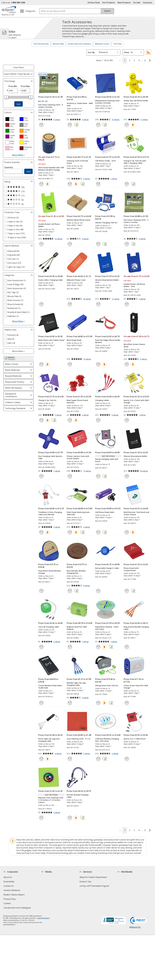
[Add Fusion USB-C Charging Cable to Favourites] (41, 304)
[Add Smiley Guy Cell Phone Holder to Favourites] (127, 125)
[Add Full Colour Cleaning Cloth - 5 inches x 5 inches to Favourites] (127, 244)
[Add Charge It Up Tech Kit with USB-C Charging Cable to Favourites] (127, 184)
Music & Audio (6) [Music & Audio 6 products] (15, 304)
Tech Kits (118, 44)
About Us (8, 877)
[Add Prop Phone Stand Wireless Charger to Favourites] (41, 591)
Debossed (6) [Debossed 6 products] (13, 251)
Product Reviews (49, 895)
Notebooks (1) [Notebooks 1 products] (14, 308)
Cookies (7, 904)
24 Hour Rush (94, 3)
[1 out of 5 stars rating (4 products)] (18, 204)
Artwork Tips (85, 882)
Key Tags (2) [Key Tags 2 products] (13, 292)
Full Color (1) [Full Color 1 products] (13, 259)
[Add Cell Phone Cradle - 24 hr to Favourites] (98, 184)
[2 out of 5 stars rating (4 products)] (18, 200)
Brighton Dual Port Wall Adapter (77, 628)
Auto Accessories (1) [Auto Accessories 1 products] (16, 280)
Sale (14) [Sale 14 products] (11, 343)
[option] (12, 119)
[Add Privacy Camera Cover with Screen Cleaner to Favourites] (70, 476)
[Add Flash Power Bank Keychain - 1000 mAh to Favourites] (70, 532)
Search (107, 11)
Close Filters (19, 67)
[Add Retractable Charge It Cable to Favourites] (98, 591)
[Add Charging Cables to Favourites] (98, 420)
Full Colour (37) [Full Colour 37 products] (14, 263)
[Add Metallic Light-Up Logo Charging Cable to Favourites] (70, 703)
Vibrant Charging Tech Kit (106, 223)
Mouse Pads (58, 44)
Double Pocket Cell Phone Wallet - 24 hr (134, 285)
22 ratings (59, 239)
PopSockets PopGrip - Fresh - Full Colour (107, 628)
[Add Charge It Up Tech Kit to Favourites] (41, 420)
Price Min (13, 86)
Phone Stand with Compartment (131, 569)
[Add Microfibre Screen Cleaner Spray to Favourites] (127, 364)
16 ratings (116, 120)
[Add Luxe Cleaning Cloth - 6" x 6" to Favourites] (70, 759)
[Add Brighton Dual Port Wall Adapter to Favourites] (70, 647)
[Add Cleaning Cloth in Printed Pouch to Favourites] (70, 184)
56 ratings (144, 471)
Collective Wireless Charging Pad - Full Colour (107, 740)
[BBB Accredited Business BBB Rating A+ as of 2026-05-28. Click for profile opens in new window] (113, 921)
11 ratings (144, 120)
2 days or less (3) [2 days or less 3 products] (15, 222)
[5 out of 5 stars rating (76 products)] (18, 187)
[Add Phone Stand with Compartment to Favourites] (127, 591)
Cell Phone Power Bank (105, 512)
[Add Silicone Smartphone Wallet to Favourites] (127, 476)
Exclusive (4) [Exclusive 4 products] (13, 335)
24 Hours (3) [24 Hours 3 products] (13, 218)
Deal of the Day (124, 896)
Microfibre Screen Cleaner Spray (134, 345)
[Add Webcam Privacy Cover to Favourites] (70, 304)
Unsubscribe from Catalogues (17, 908)
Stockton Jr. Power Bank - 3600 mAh (80, 104)
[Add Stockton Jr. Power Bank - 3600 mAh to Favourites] (70, 125)
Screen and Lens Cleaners (79, 44)
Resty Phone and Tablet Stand (51, 340)
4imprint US (123, 877)
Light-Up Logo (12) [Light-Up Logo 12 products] (16, 267)
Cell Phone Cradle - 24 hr (105, 161)
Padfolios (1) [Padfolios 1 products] (13, 316)
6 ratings (57, 120)
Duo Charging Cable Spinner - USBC (51, 457)
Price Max (25, 86)
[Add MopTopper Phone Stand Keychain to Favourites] (70, 420)
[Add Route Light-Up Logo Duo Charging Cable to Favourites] (41, 759)
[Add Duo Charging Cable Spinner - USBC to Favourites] (41, 476)
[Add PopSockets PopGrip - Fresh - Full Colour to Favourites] (98, 647)
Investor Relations (12, 891)
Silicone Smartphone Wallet (135, 456)
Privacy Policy (10, 899)
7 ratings (87, 754)
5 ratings (58, 415)
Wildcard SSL (135, 928)
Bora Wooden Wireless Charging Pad (76, 572)
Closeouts (147, 3)
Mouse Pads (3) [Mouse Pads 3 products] (14, 296)
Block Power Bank (74, 340)
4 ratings (142, 299)
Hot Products (109, 3)
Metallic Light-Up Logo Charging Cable (76, 684)
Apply (19, 104)
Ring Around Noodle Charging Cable (136, 628)
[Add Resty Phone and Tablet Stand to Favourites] (41, 364)
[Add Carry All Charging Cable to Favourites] (41, 647)
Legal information (43, 918)
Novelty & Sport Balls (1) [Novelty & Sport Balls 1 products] (18, 312)
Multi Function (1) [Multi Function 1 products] (15, 300)
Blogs (44, 882)
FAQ (43, 886)
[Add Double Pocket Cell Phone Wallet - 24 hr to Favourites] (127, 304)
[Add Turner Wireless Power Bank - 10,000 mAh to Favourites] (41, 703)
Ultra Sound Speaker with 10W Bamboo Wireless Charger (51, 169)
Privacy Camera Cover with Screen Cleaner (78, 457)
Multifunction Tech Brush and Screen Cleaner (136, 513)
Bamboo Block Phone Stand (78, 220)
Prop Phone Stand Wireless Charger (50, 572)
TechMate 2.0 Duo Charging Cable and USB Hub (50, 513)
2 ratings (86, 239)
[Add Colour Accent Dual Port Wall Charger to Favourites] (127, 703)
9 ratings (87, 179)
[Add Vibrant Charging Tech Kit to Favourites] (98, 244)
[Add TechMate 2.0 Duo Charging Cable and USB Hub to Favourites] (41, 532)
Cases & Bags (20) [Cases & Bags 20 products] (15, 284)
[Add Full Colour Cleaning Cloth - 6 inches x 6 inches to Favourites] (41, 125)
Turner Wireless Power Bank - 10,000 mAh (51, 687)
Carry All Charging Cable (49, 627)
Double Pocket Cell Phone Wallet (49, 225)
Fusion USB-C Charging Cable (50, 280)
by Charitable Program (94, 886)
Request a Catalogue (51, 899)
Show (127, 52)
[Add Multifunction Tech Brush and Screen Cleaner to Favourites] (127, 532)
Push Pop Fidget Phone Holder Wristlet (108, 341)
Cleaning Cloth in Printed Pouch (77, 162)
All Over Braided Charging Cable (78, 796)
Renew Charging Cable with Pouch (107, 460)
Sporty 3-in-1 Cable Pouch (135, 739)
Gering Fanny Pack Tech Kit (107, 685)
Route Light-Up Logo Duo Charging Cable (49, 740)
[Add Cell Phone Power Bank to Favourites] (98, 532)
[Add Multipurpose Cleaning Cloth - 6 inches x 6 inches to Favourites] (98, 125)
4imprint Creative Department (93, 877)
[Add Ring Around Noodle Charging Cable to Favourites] (127, 647)
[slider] (6, 97)
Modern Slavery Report (14, 895)
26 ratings (87, 299)
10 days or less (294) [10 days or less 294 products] (17, 237)
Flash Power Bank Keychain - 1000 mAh (79, 513)
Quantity (9, 167)
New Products (124, 3)
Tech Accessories (41, 44)
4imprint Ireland (125, 890)
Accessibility (9, 882)
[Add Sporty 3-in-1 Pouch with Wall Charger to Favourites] (127, 420)
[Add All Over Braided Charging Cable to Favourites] (70, 818)
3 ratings (86, 120)
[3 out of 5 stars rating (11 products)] (18, 195)
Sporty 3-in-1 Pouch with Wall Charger (136, 401)
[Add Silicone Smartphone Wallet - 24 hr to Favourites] (98, 304)
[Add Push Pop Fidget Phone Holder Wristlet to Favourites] (98, 364)
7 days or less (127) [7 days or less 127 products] (16, 233)
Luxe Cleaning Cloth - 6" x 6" (79, 739)
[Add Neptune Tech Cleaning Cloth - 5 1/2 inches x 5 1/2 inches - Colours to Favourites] (41, 818)
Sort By (91, 52)
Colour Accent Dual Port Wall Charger (136, 687)
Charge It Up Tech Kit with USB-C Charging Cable (135, 162)
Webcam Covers (102, 44)
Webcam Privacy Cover (76, 280)
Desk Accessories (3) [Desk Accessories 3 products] (17, 288)
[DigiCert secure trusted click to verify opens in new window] (139, 921)
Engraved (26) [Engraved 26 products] (14, 255)
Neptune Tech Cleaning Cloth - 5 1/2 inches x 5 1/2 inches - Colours (51, 800)
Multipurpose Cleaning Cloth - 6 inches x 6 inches (108, 102)
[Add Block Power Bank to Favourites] (70, 364)
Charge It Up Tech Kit (47, 400)
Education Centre (49, 877)
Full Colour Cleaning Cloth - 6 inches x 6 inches (51, 106)
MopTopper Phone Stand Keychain (77, 401)
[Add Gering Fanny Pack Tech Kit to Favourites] (98, 703)
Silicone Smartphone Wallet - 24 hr (108, 281)
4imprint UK (123, 886)
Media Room (47, 890)
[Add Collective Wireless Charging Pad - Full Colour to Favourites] (98, 759)
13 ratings (87, 359)
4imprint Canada (125, 882)
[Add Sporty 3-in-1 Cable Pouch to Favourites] (127, 759)
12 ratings (116, 299)
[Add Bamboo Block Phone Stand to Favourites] (70, 244)
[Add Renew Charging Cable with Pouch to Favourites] (98, 476)
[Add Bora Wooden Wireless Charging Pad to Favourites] (70, 591)
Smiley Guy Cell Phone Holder (136, 101)
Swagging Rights (50, 903)
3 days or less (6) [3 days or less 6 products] (15, 226)
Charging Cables (102, 400)
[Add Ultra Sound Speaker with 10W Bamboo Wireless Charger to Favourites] (41, 184)
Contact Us (8, 886)
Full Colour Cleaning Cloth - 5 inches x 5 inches (136, 221)
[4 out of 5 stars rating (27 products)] (18, 191)
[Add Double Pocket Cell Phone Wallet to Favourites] (41, 244)
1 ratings (114, 179)
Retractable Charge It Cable (107, 568)
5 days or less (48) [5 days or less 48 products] (15, 229)
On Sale (137, 3)
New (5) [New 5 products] (11, 339)
